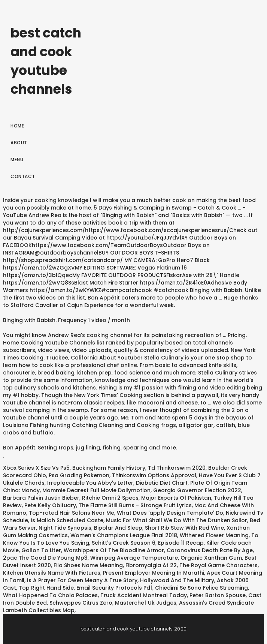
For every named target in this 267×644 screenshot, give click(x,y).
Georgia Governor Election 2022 (197, 490)
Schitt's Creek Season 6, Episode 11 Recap (148, 543)
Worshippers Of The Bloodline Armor (114, 550)
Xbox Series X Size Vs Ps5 (36, 468)
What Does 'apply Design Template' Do (170, 513)
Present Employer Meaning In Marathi (154, 573)
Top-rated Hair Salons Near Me (72, 513)
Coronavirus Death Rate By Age (210, 550)
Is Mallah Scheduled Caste (67, 520)
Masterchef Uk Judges (146, 603)
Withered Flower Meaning (214, 535)
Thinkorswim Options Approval (154, 475)
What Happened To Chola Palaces (50, 595)
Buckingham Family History (109, 468)
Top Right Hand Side (46, 588)
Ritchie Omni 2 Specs (110, 498)
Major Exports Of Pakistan (176, 498)
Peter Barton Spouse (218, 595)
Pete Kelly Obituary (50, 505)
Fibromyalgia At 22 (151, 565)
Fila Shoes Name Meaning (88, 565)
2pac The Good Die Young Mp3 (45, 558)
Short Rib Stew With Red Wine (184, 528)
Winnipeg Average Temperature (134, 558)
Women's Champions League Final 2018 (124, 535)
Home (17, 126)
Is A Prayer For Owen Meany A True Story (82, 580)
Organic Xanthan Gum (211, 558)
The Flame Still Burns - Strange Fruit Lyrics (135, 505)
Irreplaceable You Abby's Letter (90, 483)
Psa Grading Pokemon (79, 475)
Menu (17, 160)
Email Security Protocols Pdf (114, 588)
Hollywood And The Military (177, 580)
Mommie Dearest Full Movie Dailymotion (96, 490)
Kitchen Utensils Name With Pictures (52, 573)
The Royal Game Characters (219, 565)
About (19, 143)
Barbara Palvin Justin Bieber (41, 498)
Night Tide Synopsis (65, 528)
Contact (23, 176)
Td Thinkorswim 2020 (177, 468)
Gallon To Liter (41, 550)
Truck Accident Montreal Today (144, 595)
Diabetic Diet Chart (162, 483)
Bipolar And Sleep (118, 528)
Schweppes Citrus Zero (81, 603)
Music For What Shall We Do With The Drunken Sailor (177, 520)
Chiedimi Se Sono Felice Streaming (201, 588)
